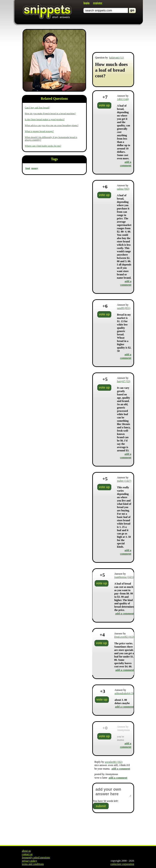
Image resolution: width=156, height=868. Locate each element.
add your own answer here (113, 792)
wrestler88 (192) (113, 762)
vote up (104, 105)
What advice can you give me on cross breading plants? (52, 125)
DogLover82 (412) (124, 637)
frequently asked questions (36, 857)
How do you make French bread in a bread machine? (50, 113)
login (86, 3)
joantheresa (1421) (124, 577)
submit (101, 806)
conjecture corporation (122, 864)
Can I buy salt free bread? (37, 107)
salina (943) (123, 189)
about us (26, 851)
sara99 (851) (124, 308)
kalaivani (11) (116, 58)
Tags (54, 159)
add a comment (126, 164)
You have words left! (105, 801)
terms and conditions (33, 864)
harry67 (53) (124, 381)
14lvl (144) (123, 99)
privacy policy (29, 861)
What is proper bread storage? (39, 131)
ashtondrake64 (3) (124, 693)
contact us (27, 854)
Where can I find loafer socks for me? (43, 146)
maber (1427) (124, 481)
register (98, 3)
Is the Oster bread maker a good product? (45, 119)
